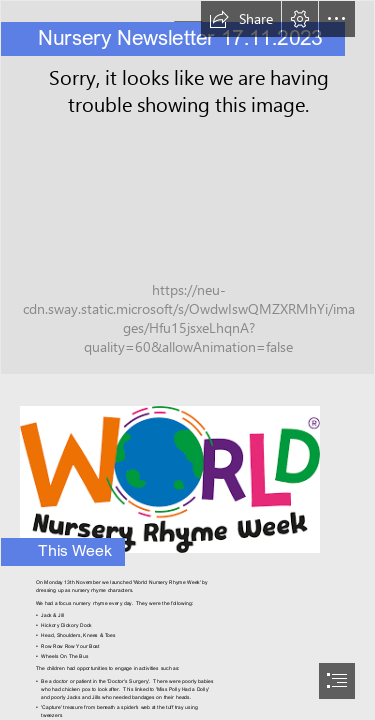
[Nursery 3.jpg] (187, 187)
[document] (187, 360)
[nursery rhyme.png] (187, 473)
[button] (241, 19)
